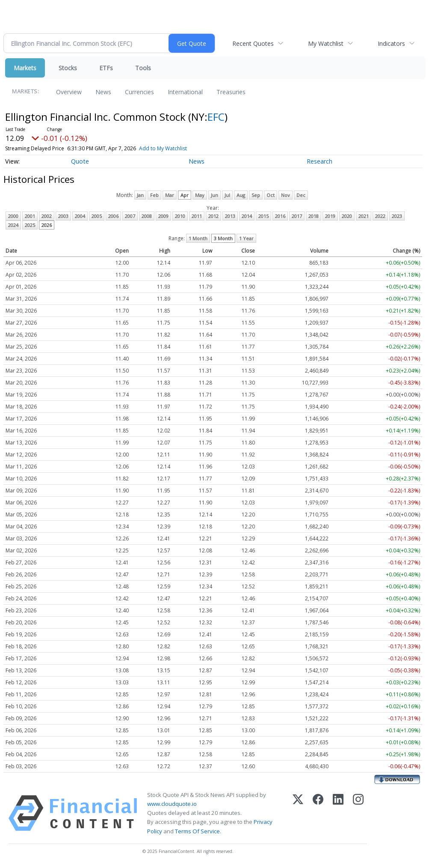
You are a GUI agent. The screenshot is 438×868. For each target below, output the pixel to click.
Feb (154, 195)
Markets (25, 68)
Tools (143, 68)
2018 (314, 216)
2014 (247, 216)
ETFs (106, 68)
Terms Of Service (197, 831)
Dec (301, 195)
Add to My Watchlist (163, 148)
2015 (263, 216)
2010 (180, 216)
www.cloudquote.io (172, 804)
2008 (147, 216)
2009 (163, 216)
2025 (30, 225)
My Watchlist (326, 43)
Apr (185, 195)
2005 (97, 216)
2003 (63, 216)
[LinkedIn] (338, 813)
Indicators (391, 43)
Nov (286, 195)
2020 (347, 216)
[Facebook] (318, 813)
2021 (364, 216)
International (185, 92)
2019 (330, 216)
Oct (271, 195)
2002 (47, 216)
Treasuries (231, 92)
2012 (213, 216)
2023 (397, 216)
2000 (13, 216)
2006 (113, 216)
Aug (241, 195)
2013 (230, 216)
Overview (69, 92)
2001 (30, 216)
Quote (80, 161)
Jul (227, 195)
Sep (256, 195)
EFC (216, 117)
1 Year (246, 238)
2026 (47, 225)
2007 (130, 216)
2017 (297, 216)
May (200, 195)
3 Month (223, 238)
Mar (170, 195)
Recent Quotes (253, 43)
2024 (13, 225)
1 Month (198, 238)
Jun (215, 195)
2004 (80, 216)
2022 (380, 216)
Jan (140, 195)
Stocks (68, 68)
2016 (280, 216)
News (103, 92)
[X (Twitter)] (298, 813)
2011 (197, 216)
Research (320, 161)
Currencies (139, 92)
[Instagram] (358, 813)
